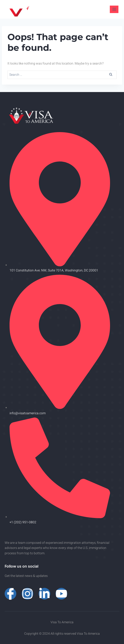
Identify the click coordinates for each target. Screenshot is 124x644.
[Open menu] (114, 9)
